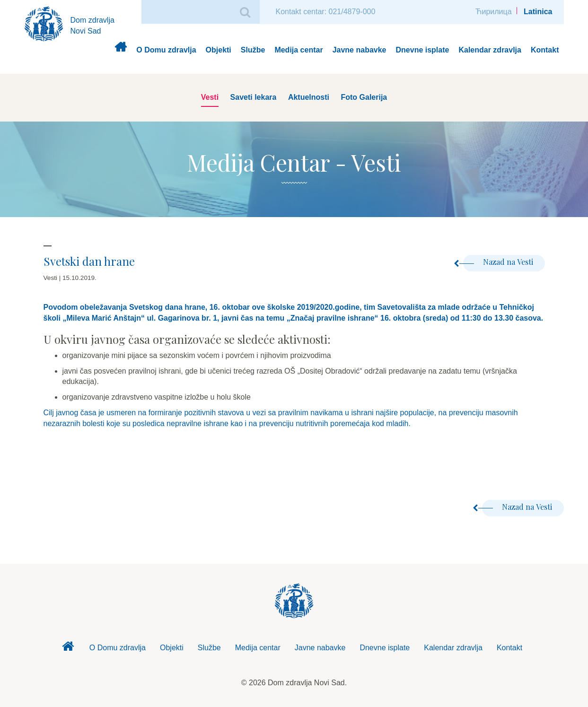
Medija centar (298, 50)
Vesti (210, 97)
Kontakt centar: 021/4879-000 (326, 12)
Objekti (219, 50)
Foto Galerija (364, 97)
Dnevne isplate (423, 50)
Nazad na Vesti (498, 262)
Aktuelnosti (309, 97)
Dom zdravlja (120, 50)
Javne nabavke (360, 50)
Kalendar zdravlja (490, 50)
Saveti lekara (254, 97)
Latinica (538, 12)
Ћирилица (494, 12)
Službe (253, 50)
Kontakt (545, 50)
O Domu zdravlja (166, 50)
